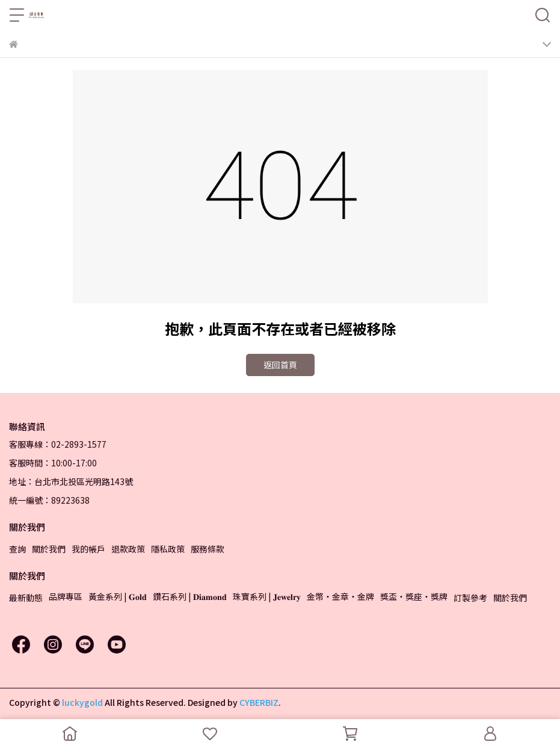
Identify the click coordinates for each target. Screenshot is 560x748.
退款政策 (128, 549)
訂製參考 (470, 598)
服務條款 (208, 549)
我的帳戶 (88, 549)
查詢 (17, 549)
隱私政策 (168, 549)
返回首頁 (280, 365)
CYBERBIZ (259, 702)
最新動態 (26, 598)
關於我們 (49, 549)
